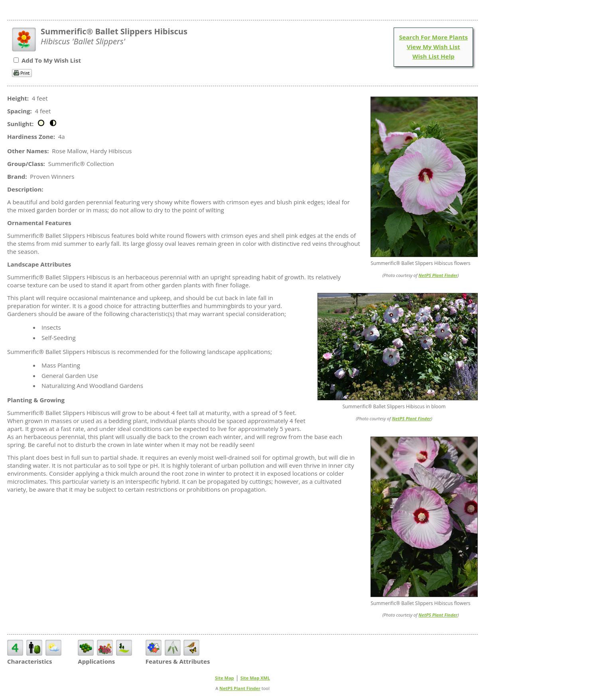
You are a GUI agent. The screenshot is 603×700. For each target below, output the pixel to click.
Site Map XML (255, 678)
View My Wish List (434, 47)
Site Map (225, 678)
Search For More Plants (433, 37)
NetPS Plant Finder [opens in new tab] (240, 688)
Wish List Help (434, 56)
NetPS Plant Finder (438, 275)
